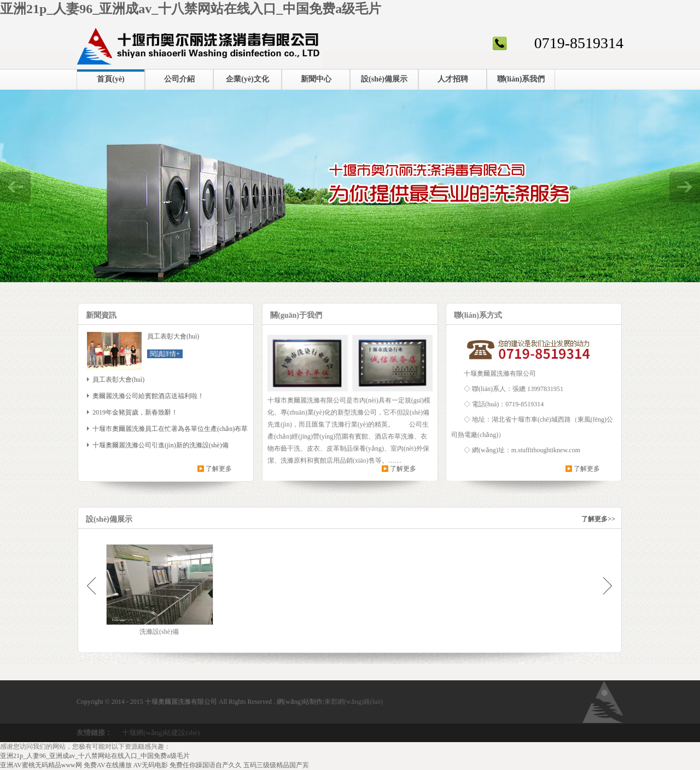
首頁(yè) (111, 79)
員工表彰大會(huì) (118, 380)
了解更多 (219, 469)
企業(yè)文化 (247, 79)
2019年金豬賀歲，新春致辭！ (135, 412)
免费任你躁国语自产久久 (206, 765)
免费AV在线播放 (108, 765)
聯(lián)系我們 (521, 79)
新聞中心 (316, 79)
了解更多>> (598, 519)
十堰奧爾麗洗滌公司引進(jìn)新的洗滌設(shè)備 (161, 445)
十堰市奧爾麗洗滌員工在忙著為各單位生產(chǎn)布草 (170, 429)
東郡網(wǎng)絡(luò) (354, 702)
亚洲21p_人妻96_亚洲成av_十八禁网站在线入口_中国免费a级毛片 (191, 9)
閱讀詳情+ (165, 354)
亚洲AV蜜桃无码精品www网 (41, 765)
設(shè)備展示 (384, 79)
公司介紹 (179, 79)
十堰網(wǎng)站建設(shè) (161, 733)
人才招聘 (453, 79)
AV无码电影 (151, 765)
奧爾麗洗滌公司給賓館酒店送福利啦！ (148, 396)
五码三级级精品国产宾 (276, 765)
